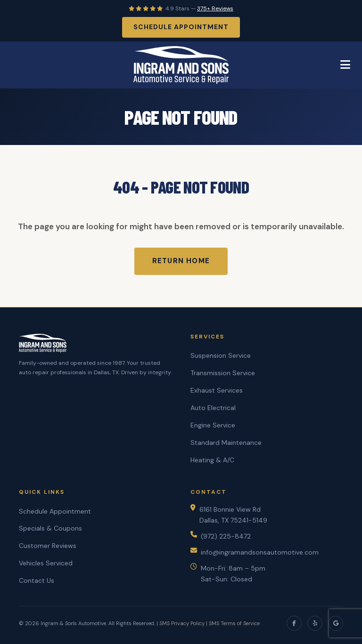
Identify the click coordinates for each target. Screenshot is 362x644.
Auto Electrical (213, 408)
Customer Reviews (48, 546)
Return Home (181, 261)
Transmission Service (223, 373)
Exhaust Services (217, 390)
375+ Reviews (215, 8)
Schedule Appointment (181, 27)
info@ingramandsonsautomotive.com (260, 552)
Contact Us (37, 580)
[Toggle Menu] (345, 65)
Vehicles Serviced (46, 563)
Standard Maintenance (226, 443)
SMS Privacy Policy (182, 623)
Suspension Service (221, 355)
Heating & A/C (212, 460)
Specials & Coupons (50, 528)
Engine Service (213, 425)
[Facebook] (294, 623)
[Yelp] (315, 623)
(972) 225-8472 (226, 536)
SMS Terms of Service (234, 623)
